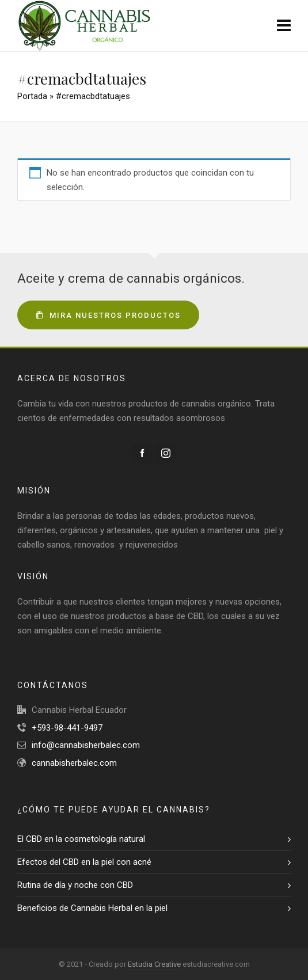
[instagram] (166, 453)
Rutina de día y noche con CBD (75, 885)
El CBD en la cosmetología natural (81, 839)
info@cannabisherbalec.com (86, 745)
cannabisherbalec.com (74, 763)
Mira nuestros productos (108, 315)
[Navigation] (284, 26)
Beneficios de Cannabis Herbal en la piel (92, 908)
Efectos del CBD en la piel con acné (84, 862)
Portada (32, 96)
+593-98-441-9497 (67, 728)
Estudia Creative (154, 964)
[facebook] (142, 453)
